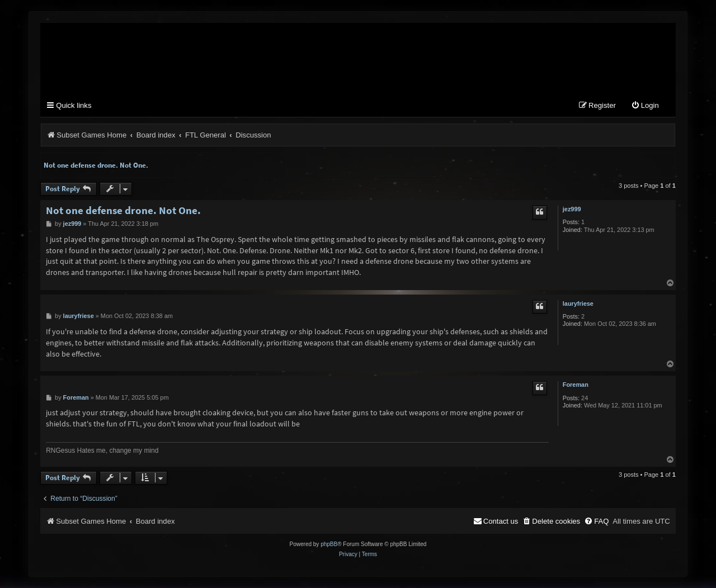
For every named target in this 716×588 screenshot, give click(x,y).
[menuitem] (645, 106)
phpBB (329, 544)
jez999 (572, 209)
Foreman (576, 385)
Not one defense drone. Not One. (96, 165)
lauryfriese (578, 304)
